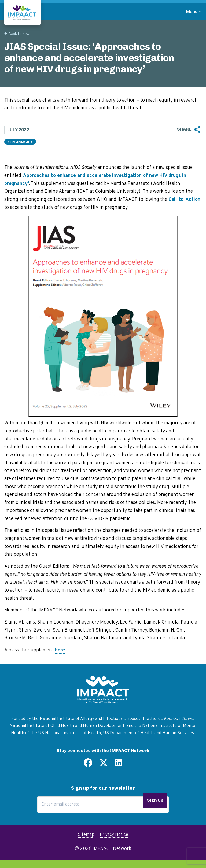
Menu (192, 11)
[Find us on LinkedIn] (119, 765)
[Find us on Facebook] (88, 765)
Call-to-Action (184, 200)
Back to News (20, 34)
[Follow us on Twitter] (104, 765)
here (60, 650)
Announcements (20, 142)
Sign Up (155, 800)
